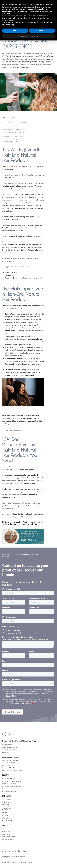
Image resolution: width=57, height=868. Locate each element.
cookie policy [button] (6, 14)
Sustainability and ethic (9, 837)
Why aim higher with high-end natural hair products (15, 124)
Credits (24, 851)
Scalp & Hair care (7, 802)
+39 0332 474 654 (9, 750)
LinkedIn (12, 862)
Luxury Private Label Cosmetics (12, 789)
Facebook (5, 862)
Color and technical (8, 799)
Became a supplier (8, 820)
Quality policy (6, 834)
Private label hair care (9, 778)
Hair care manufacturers (9, 791)
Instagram (24, 862)
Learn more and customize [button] (28, 36)
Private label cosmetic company (12, 781)
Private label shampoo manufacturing (14, 786)
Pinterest (18, 862)
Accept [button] (42, 30)
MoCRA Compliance (8, 839)
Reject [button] (15, 30)
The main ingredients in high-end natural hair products (15, 131)
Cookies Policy (16, 851)
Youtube (31, 862)
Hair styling (6, 805)
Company (5, 829)
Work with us (6, 818)
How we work (6, 832)
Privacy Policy (7, 851)
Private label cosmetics (9, 784)
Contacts (5, 813)
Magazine (5, 815)
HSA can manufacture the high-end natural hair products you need (14, 139)
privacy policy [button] (9, 7)
